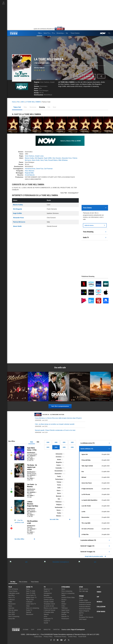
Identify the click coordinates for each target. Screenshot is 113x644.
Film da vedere (13, 610)
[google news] (58, 640)
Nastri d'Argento (84, 611)
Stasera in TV (48, 589)
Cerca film (12, 619)
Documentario (59, 471)
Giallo (59, 488)
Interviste (11, 608)
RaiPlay (64, 614)
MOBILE (99, 602)
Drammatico (44, 86)
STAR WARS (101, 612)
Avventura (59, 457)
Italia (32, 442)
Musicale (59, 496)
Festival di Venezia (85, 602)
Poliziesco (59, 502)
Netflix (63, 595)
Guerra (59, 491)
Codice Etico (38, 637)
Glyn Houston (57, 158)
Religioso (59, 505)
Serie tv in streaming (33, 608)
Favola (59, 485)
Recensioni (12, 604)
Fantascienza (59, 479)
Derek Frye (40, 169)
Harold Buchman (30, 169)
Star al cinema (84, 589)
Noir (59, 499)
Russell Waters (53, 160)
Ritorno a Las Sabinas (51, 608)
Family (59, 476)
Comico (59, 465)
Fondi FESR (82, 637)
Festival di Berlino (85, 607)
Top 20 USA (30, 600)
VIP (98, 597)
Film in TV (12, 597)
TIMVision (65, 608)
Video (10, 602)
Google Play (65, 612)
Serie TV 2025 (31, 591)
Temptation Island (49, 604)
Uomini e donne (49, 600)
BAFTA (81, 613)
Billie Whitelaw (63, 160)
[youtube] (61, 640)
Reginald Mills (29, 173)
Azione (59, 460)
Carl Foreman (48, 169)
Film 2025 (12, 612)
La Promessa (48, 597)
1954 (40, 88)
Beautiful (47, 595)
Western (59, 516)
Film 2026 (12, 614)
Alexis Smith (36, 160)
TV (45, 587)
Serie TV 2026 (31, 593)
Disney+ (64, 600)
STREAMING (66, 587)
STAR (81, 587)
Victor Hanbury (45, 82)
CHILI (63, 606)
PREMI (81, 596)
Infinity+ (64, 604)
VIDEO (99, 592)
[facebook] (51, 640)
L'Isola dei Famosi (49, 610)
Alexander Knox (67, 158)
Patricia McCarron (19, 222)
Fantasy (59, 482)
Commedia (59, 468)
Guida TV (29, 610)
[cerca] (109, 33)
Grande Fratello (49, 602)
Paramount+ (65, 619)
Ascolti (46, 623)
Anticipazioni (48, 593)
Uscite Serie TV (31, 604)
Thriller (59, 513)
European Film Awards (86, 617)
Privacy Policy (48, 637)
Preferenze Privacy (60, 637)
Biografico (59, 462)
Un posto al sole (49, 606)
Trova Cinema (13, 591)
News (10, 606)
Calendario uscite (14, 593)
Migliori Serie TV (31, 597)
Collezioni (12, 600)
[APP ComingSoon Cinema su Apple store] (91, 630)
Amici (46, 617)
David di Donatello (85, 609)
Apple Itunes (65, 610)
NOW (63, 602)
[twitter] (69, 640)
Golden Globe (83, 600)
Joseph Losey (39, 156)
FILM (10, 587)
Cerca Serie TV (31, 595)
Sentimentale (59, 507)
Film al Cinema (13, 589)
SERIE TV (29, 587)
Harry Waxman (30, 171)
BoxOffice (12, 595)
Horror (59, 493)
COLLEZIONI (101, 607)
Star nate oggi (84, 591)
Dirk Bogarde (39, 158)
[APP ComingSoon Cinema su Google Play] (103, 630)
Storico (59, 510)
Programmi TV (48, 619)
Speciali (29, 612)
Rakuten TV (65, 617)
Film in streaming (14, 617)
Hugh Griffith (48, 158)
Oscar (81, 598)
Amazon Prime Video (68, 597)
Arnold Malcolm (30, 175)
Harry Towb (44, 160)
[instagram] (54, 640)
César (81, 615)
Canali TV (47, 621)
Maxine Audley (29, 158)
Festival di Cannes (85, 605)
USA (38, 442)
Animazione (59, 454)
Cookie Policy (72, 637)
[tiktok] (65, 640)
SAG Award (83, 619)
